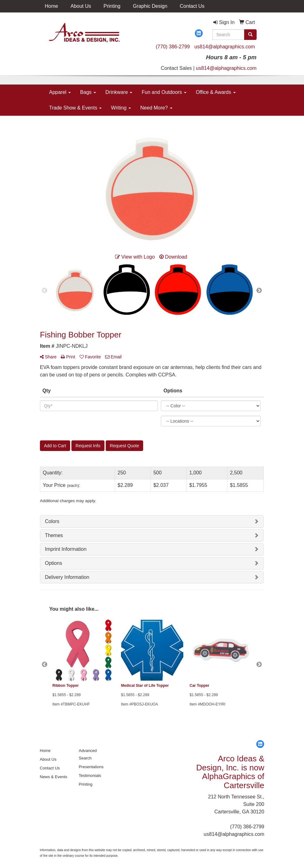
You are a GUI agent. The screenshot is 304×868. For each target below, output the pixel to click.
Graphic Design (150, 6)
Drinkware (119, 92)
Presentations (91, 767)
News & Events (54, 777)
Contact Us (192, 6)
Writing (121, 108)
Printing (112, 6)
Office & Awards (216, 92)
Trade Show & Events (76, 108)
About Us (81, 6)
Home (52, 6)
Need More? (156, 108)
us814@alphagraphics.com (224, 47)
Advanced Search (88, 754)
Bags (88, 92)
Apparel (60, 92)
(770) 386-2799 (173, 47)
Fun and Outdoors (164, 92)
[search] (250, 35)
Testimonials (90, 776)
